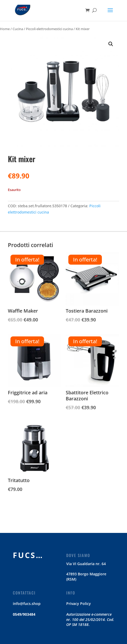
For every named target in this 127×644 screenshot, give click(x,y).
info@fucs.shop (27, 604)
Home (5, 29)
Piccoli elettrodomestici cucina (49, 29)
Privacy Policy (79, 604)
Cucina (18, 29)
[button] (111, 44)
